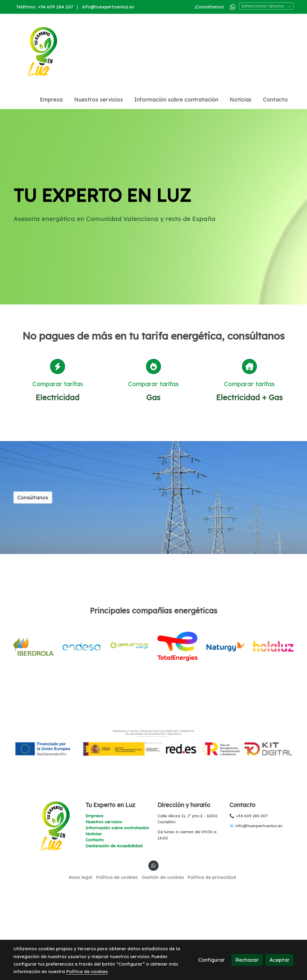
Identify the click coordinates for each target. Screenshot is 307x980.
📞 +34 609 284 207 (249, 885)
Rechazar (247, 960)
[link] (42, 52)
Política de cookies (87, 971)
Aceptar (280, 960)
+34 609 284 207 (55, 7)
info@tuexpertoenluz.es (108, 7)
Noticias (94, 903)
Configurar (212, 960)
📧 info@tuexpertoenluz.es (256, 895)
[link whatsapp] (233, 7)
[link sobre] (46, 895)
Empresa (94, 885)
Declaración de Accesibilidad (114, 915)
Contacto (95, 909)
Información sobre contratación (117, 897)
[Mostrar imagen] (154, 812)
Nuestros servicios (104, 891)
